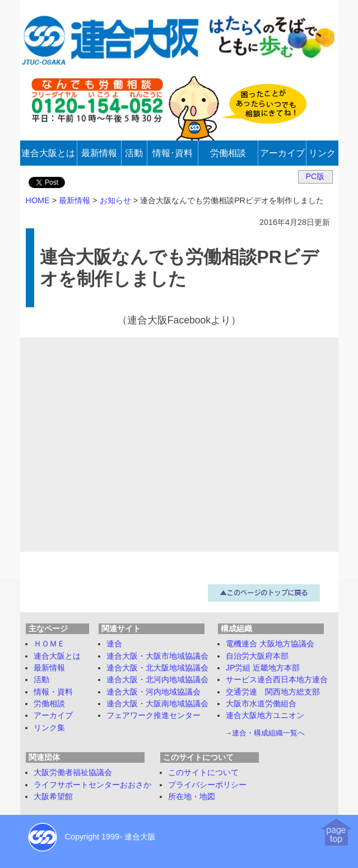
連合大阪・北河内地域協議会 (157, 679)
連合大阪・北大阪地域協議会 (157, 668)
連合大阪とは (57, 656)
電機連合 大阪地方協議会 (270, 644)
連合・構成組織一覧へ (268, 733)
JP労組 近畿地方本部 (263, 668)
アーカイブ (53, 715)
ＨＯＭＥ (49, 644)
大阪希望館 (53, 796)
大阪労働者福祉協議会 (73, 772)
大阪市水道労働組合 (261, 703)
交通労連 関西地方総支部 (273, 692)
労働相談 (49, 703)
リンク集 (49, 728)
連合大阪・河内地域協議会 (154, 692)
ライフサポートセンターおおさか (92, 785)
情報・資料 (53, 692)
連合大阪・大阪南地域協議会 (157, 703)
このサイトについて (203, 772)
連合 (114, 644)
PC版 (315, 176)
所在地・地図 (192, 796)
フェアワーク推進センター (154, 715)
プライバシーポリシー (207, 785)
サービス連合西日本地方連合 (277, 679)
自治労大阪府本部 (257, 656)
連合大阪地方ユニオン (265, 715)
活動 (41, 679)
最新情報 (49, 668)
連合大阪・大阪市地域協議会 (157, 656)
